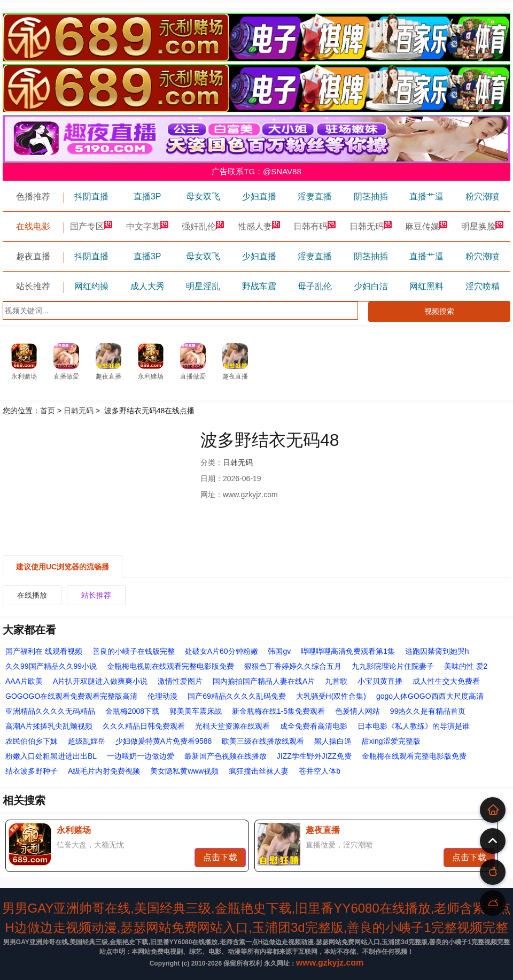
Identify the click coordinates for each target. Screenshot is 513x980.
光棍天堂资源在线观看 (232, 726)
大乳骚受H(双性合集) (331, 696)
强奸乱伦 (203, 226)
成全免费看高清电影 (314, 726)
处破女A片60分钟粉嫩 (221, 651)
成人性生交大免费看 (446, 681)
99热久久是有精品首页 (428, 711)
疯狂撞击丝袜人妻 (259, 771)
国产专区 (91, 226)
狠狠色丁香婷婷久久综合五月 (293, 666)
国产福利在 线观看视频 (44, 651)
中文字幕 (147, 226)
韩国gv (279, 651)
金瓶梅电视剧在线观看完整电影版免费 (170, 666)
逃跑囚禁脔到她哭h (437, 651)
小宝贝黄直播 (380, 681)
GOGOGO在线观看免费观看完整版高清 (71, 696)
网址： (212, 495)
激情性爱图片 (180, 681)
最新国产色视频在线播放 (226, 756)
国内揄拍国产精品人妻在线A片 (264, 681)
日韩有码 (315, 226)
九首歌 (336, 681)
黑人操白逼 (333, 741)
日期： (212, 479)
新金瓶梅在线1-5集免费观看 (278, 711)
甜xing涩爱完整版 (391, 741)
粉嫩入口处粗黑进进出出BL (51, 756)
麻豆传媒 (426, 226)
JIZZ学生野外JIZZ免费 (314, 756)
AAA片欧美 (24, 681)
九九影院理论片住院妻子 (393, 666)
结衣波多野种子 (32, 771)
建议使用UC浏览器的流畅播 (63, 567)
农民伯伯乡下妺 (32, 741)
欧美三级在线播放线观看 (263, 741)
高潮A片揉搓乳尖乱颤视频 (49, 726)
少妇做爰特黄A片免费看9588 (164, 741)
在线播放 (32, 595)
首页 (48, 411)
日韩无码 (371, 226)
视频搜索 (439, 311)
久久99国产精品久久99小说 (51, 666)
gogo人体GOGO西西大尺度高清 (430, 696)
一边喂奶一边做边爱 (141, 756)
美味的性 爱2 (466, 666)
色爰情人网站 (357, 711)
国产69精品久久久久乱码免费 (237, 696)
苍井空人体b (320, 771)
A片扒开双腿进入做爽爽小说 (100, 681)
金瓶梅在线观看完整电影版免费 (414, 756)
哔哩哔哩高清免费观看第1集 (348, 651)
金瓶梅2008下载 (132, 711)
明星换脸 (483, 226)
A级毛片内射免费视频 (104, 771)
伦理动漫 (162, 696)
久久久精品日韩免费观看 (144, 726)
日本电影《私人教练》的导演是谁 (414, 726)
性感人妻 (259, 226)
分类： (212, 462)
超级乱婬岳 (87, 741)
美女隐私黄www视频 (184, 771)
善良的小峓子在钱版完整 (134, 651)
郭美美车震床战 (196, 711)
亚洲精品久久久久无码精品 (50, 711)
